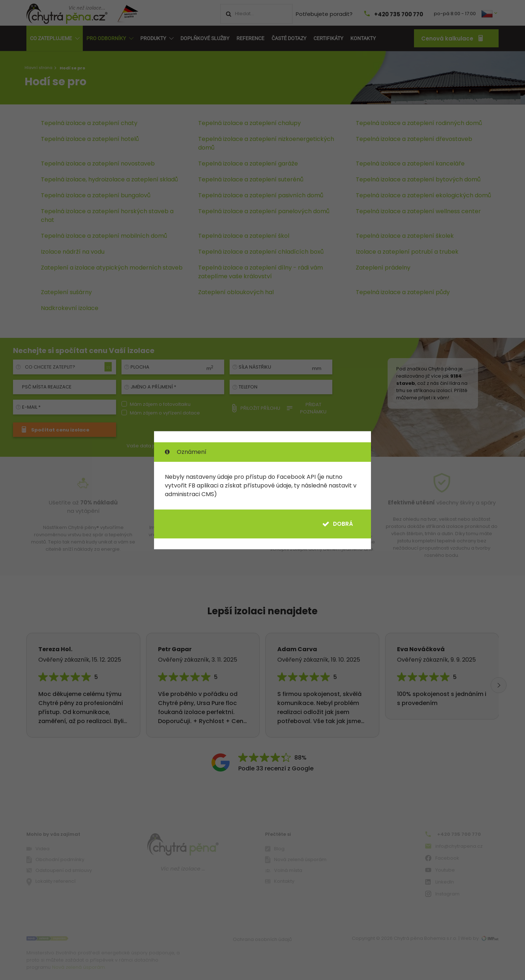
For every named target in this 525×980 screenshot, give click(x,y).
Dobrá (338, 524)
